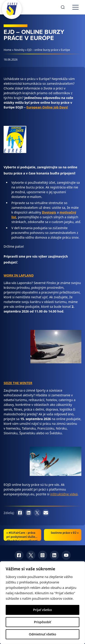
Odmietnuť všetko (42, 634)
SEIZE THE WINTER (18, 383)
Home (7, 50)
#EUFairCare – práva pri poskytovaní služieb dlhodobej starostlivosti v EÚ (22, 539)
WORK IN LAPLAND (19, 275)
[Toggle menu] (75, 7)
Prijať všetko (42, 610)
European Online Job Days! (47, 107)
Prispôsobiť (42, 622)
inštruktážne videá (64, 494)
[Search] (63, 7)
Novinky (19, 50)
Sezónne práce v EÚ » (65, 533)
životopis (49, 212)
